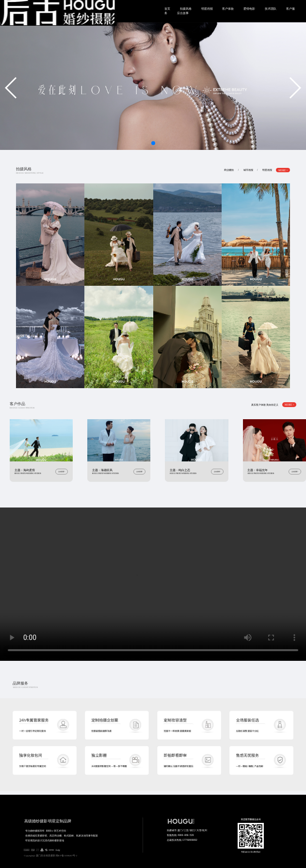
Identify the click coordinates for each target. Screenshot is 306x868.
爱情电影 (249, 9)
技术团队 (271, 9)
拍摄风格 (186, 9)
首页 (167, 9)
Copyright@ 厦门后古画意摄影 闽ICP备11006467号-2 (51, 856)
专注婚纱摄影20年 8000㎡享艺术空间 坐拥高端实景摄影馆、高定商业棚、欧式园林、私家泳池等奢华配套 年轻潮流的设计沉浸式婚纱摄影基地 (65, 846)
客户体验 (228, 9)
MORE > (283, 170)
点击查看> (62, 472)
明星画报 (207, 9)
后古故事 (183, 13)
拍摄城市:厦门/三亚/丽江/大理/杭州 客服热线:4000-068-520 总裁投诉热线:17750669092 (188, 845)
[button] (11, 88)
